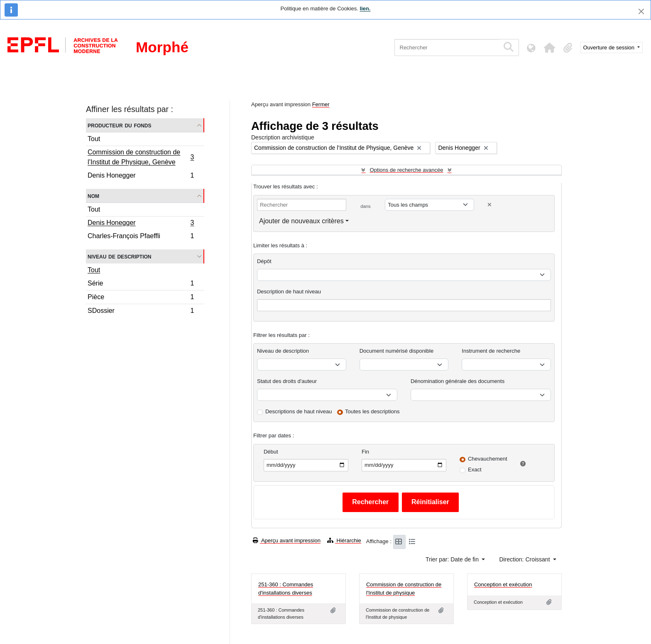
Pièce (141, 298)
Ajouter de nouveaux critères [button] (301, 221)
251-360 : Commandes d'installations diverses (286, 589)
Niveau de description (119, 256)
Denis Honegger (141, 176)
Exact (475, 470)
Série (141, 284)
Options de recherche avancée (406, 170)
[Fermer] (641, 11)
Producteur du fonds (119, 125)
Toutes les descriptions (372, 411)
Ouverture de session (610, 48)
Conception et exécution (503, 584)
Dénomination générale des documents (458, 381)
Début (271, 452)
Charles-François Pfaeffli (141, 237)
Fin (365, 452)
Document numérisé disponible (396, 351)
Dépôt (264, 261)
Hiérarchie (344, 540)
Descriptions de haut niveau (299, 411)
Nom (93, 196)
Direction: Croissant (525, 559)
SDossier (141, 312)
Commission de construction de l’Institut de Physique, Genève (141, 157)
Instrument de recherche (491, 351)
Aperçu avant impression (287, 540)
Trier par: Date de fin (453, 559)
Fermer (321, 104)
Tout (94, 139)
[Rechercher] (447, 48)
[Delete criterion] (489, 205)
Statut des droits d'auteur (287, 381)
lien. (365, 9)
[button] (550, 48)
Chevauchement (488, 459)
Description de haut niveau (289, 292)
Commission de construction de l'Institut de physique (404, 589)
